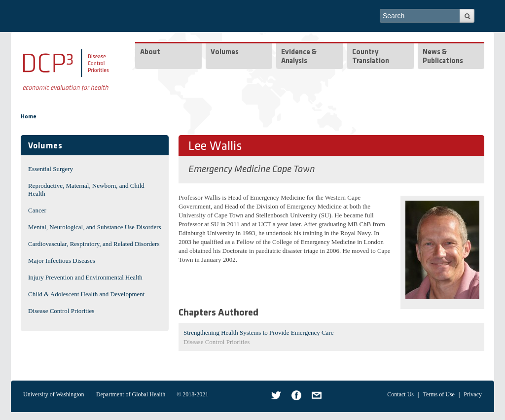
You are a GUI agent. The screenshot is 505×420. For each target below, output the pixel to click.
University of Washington (54, 394)
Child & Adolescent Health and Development (86, 294)
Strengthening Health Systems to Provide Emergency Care (258, 332)
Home (29, 117)
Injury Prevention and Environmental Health (85, 277)
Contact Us (400, 394)
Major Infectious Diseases (62, 261)
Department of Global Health (131, 394)
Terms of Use (438, 394)
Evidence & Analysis (299, 57)
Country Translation (371, 57)
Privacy (473, 394)
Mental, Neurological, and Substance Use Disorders (95, 227)
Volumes (225, 52)
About (150, 52)
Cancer (37, 210)
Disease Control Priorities (61, 311)
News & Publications (443, 57)
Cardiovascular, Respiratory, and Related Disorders (94, 244)
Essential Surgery (51, 169)
